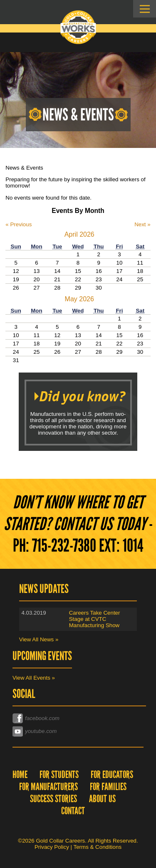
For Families (108, 787)
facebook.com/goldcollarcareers (52, 718)
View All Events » (34, 678)
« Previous (19, 224)
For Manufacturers (48, 787)
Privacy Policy (52, 847)
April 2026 (79, 234)
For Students (59, 774)
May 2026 (79, 299)
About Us (102, 799)
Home (20, 774)
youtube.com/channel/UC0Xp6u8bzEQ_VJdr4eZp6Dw (79, 731)
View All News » (39, 639)
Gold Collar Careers (78, 27)
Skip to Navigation (145, 9)
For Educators (112, 774)
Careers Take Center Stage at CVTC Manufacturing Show (95, 619)
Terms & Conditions (98, 847)
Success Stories (53, 799)
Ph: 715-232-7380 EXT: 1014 (78, 545)
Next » (142, 224)
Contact (73, 811)
